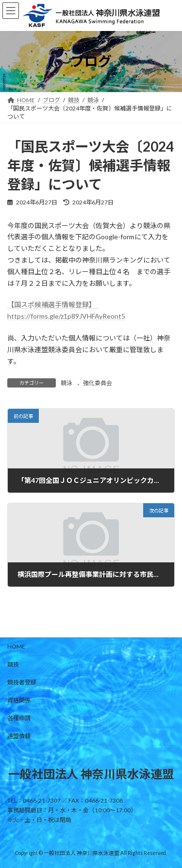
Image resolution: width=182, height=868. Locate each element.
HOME (16, 646)
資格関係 (19, 700)
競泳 (66, 383)
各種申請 (19, 718)
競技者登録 (22, 682)
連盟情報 (19, 736)
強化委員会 (98, 383)
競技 (13, 664)
